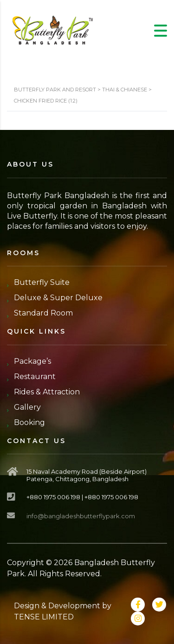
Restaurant (35, 377)
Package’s (32, 361)
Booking (29, 422)
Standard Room (43, 313)
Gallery (27, 407)
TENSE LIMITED (44, 617)
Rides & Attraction (47, 392)
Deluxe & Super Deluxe (58, 298)
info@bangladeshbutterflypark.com (81, 516)
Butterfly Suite (42, 282)
